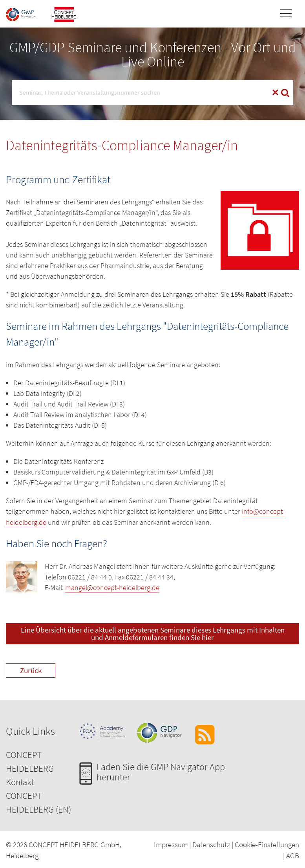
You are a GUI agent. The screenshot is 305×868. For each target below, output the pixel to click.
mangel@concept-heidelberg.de (112, 587)
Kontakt (20, 781)
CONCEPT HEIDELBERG (30, 761)
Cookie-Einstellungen (267, 843)
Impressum (171, 843)
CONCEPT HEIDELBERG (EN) (38, 802)
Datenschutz (211, 843)
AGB (293, 855)
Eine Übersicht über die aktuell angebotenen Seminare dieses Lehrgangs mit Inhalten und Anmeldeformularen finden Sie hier (153, 633)
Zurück (31, 669)
